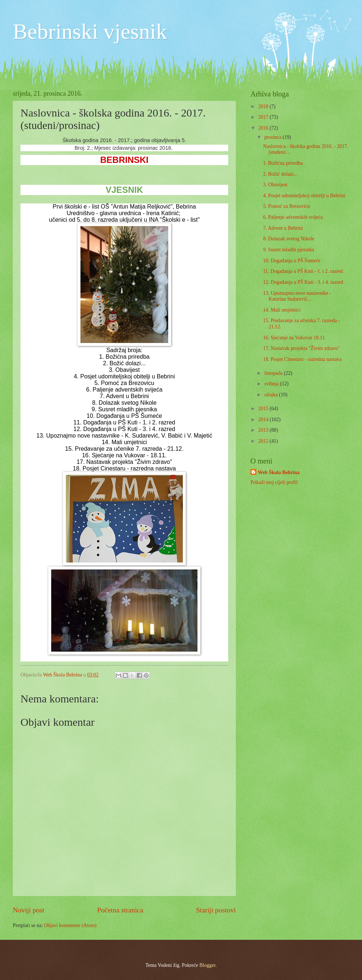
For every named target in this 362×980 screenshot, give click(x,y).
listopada (274, 373)
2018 (264, 106)
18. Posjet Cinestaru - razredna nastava (302, 359)
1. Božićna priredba (283, 163)
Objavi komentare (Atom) (70, 925)
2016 (264, 128)
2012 (264, 441)
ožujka (272, 395)
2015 (264, 409)
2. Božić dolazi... (280, 174)
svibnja (272, 384)
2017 (264, 117)
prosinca (274, 137)
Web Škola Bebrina (279, 472)
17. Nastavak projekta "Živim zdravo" (301, 348)
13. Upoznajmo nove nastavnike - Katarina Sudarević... (297, 296)
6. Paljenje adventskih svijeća (293, 217)
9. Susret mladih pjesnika (289, 250)
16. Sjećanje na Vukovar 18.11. (294, 338)
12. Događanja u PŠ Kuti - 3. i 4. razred (303, 282)
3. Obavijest (275, 185)
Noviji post (29, 910)
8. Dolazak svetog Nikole (289, 239)
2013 (264, 430)
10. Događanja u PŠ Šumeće (292, 261)
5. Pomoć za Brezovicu (286, 206)
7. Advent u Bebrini (283, 228)
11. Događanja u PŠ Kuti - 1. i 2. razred (303, 271)
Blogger (207, 965)
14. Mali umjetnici (282, 310)
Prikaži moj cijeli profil (274, 482)
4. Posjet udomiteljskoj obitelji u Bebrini (304, 196)
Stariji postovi (216, 910)
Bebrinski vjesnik (90, 31)
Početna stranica (120, 910)
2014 (264, 420)
